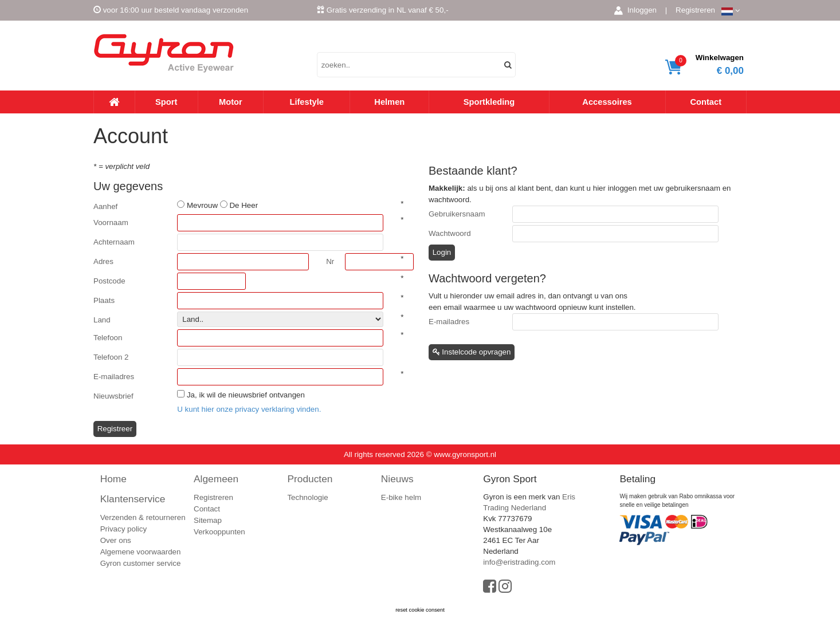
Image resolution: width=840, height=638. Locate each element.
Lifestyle (306, 102)
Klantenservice (133, 499)
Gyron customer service (141, 563)
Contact (706, 102)
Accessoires (607, 102)
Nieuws (397, 479)
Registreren (695, 10)
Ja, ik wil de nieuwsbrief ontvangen (246, 395)
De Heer (244, 205)
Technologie (307, 497)
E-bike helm (401, 497)
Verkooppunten (219, 532)
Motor (231, 102)
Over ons (116, 540)
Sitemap (208, 520)
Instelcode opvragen (472, 352)
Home (113, 479)
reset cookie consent (420, 610)
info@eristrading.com (519, 562)
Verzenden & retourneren (143, 517)
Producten (310, 479)
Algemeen (216, 479)
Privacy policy (123, 529)
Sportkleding (489, 102)
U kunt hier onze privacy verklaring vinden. (249, 409)
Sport (166, 102)
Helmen (389, 102)
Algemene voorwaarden (141, 552)
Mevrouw (202, 205)
